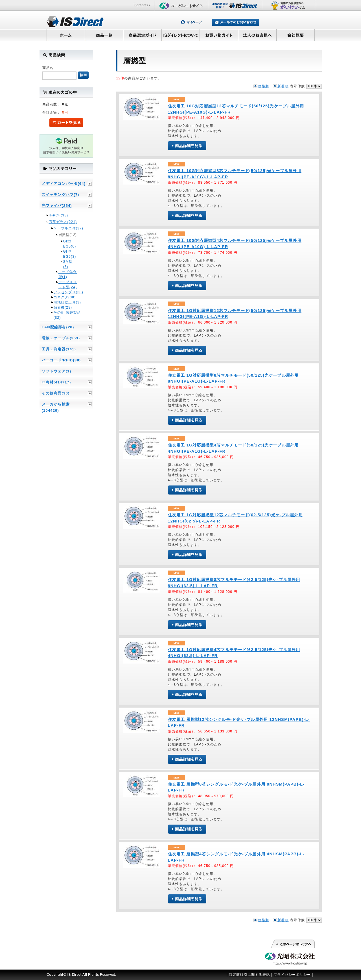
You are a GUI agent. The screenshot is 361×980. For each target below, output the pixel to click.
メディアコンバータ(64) (64, 184)
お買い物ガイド (219, 35)
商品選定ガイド (142, 35)
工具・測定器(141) (59, 349)
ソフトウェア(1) (57, 371)
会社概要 (296, 35)
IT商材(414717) (56, 382)
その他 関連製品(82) (67, 315)
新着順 (283, 86)
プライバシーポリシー (292, 975)
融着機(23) (63, 307)
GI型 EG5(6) (69, 244)
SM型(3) (68, 264)
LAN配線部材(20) (58, 327)
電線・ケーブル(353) (61, 338)
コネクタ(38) (65, 297)
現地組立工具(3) (67, 302)
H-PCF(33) (59, 215)
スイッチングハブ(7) (61, 195)
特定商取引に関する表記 (249, 975)
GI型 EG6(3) (69, 254)
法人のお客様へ (257, 35)
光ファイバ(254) (57, 206)
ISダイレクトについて (181, 35)
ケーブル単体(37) (68, 228)
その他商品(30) (56, 393)
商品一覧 (104, 35)
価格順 (264, 86)
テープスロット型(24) (68, 285)
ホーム (66, 35)
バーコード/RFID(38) (61, 360)
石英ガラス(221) (63, 222)
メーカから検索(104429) (56, 407)
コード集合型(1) (68, 274)
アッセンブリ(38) (68, 292)
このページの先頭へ (293, 944)
